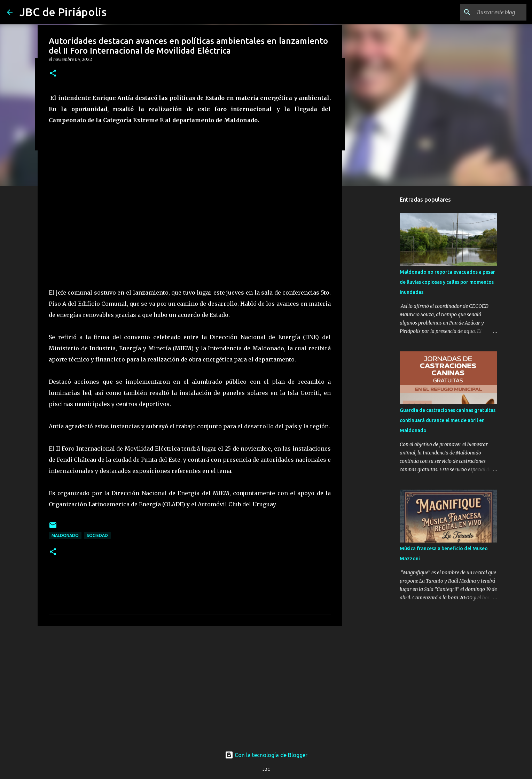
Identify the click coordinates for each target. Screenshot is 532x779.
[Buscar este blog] (490, 12)
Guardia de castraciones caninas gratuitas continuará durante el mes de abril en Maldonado (448, 420)
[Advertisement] (190, 685)
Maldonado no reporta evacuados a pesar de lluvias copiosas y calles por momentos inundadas (447, 282)
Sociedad (97, 535)
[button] (53, 74)
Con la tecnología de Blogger (266, 755)
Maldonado (65, 535)
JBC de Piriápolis (63, 12)
